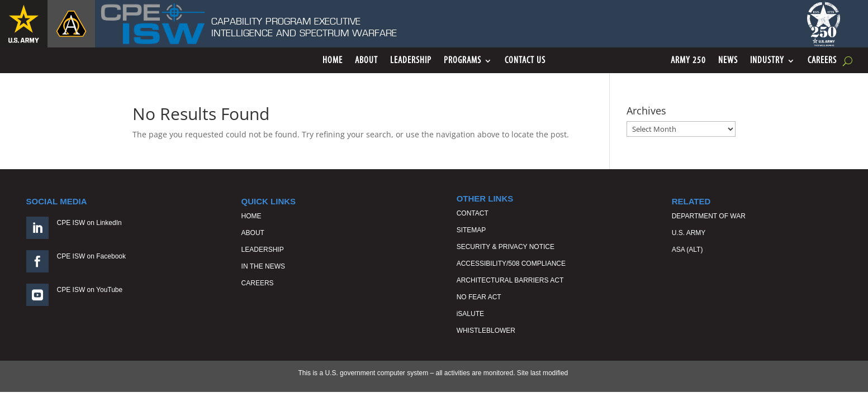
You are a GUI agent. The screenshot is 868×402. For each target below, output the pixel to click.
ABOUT (253, 233)
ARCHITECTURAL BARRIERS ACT (510, 280)
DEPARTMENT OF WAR (709, 216)
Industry (767, 61)
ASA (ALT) (687, 250)
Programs (463, 61)
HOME (252, 216)
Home (333, 61)
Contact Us (525, 61)
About (366, 61)
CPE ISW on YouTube (90, 290)
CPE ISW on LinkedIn (89, 223)
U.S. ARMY (689, 233)
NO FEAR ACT (479, 297)
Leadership (411, 61)
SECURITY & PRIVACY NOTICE (506, 247)
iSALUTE (470, 314)
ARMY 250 (688, 61)
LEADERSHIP (263, 250)
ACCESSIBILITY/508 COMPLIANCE (511, 264)
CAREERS (258, 283)
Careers (822, 61)
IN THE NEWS (263, 266)
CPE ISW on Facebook (91, 256)
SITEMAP (471, 230)
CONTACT (473, 213)
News (728, 61)
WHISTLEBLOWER (486, 331)
